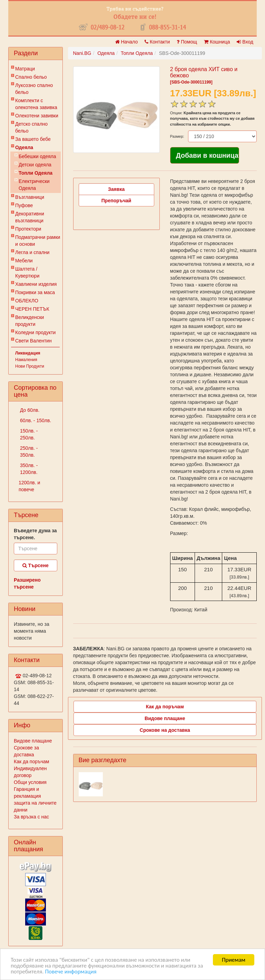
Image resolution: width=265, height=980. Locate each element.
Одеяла (24, 147)
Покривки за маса (35, 292)
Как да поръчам (31, 761)
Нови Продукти (30, 366)
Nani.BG (82, 53)
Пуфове (24, 205)
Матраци (25, 69)
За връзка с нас (31, 817)
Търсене (36, 565)
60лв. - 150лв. (35, 420)
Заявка (116, 189)
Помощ (187, 42)
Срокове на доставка (165, 730)
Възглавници (30, 197)
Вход (245, 42)
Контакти (157, 42)
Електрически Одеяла (34, 185)
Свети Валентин (33, 341)
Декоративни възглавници (30, 217)
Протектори (28, 229)
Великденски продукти (30, 321)
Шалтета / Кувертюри (27, 272)
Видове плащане (33, 741)
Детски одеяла (35, 165)
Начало (127, 42)
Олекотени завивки (37, 116)
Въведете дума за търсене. (35, 534)
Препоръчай (116, 201)
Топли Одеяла (36, 173)
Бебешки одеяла (37, 156)
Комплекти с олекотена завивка (36, 104)
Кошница (217, 42)
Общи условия (30, 782)
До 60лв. (29, 410)
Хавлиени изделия (36, 284)
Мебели (24, 261)
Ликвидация (28, 353)
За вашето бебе (33, 139)
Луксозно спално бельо (34, 89)
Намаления (26, 360)
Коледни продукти (35, 332)
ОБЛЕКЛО (27, 301)
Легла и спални (32, 252)
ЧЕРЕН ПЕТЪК (32, 309)
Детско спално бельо (31, 127)
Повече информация (71, 972)
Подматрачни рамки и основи (38, 241)
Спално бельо (31, 77)
